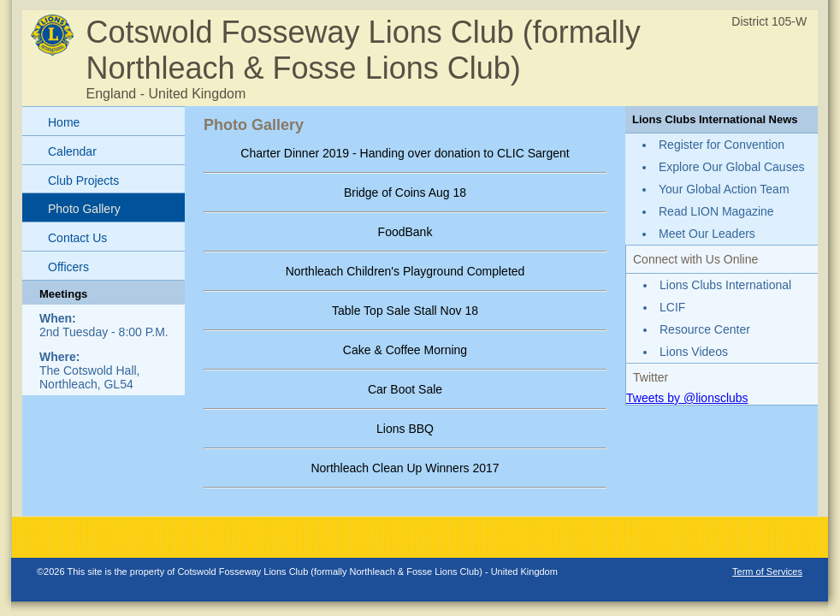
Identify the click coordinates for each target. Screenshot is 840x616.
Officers (68, 267)
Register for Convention (722, 145)
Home (64, 122)
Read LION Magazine (716, 211)
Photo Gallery (84, 209)
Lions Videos (694, 352)
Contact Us (77, 238)
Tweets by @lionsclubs (687, 398)
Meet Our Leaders (707, 234)
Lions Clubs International (725, 285)
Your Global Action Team (724, 189)
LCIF (672, 307)
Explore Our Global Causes (731, 167)
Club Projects (83, 181)
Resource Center (705, 329)
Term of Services (767, 572)
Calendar (72, 151)
